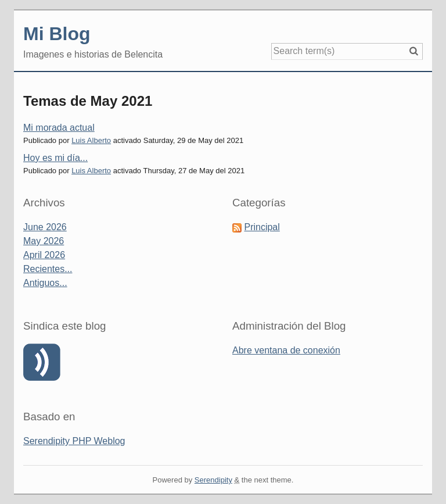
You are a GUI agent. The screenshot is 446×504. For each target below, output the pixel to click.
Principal (262, 227)
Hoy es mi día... (55, 158)
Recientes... (48, 269)
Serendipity (213, 480)
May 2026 (44, 241)
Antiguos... (45, 283)
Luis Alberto (91, 140)
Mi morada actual (59, 128)
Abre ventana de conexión (286, 350)
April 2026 (44, 255)
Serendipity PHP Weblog (74, 441)
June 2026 (45, 227)
